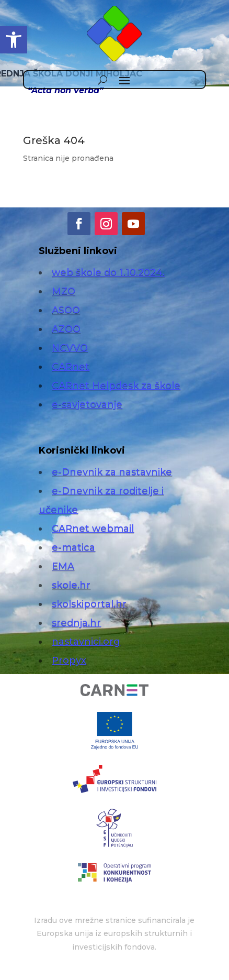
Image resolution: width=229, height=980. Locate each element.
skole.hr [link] (71, 585)
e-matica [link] (73, 547)
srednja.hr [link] (76, 623)
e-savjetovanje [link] (87, 404)
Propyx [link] (69, 660)
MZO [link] (64, 291)
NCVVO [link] (70, 348)
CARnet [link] (71, 367)
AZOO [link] (66, 329)
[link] (14, 40)
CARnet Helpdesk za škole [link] (116, 386)
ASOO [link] (66, 310)
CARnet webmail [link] (93, 528)
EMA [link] (63, 566)
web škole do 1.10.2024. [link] (108, 272)
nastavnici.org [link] (86, 642)
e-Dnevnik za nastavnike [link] (112, 472)
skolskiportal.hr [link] (89, 604)
